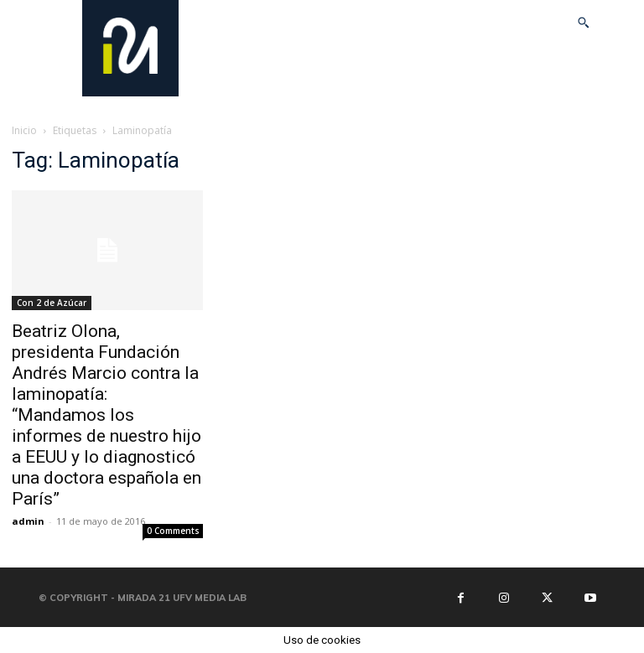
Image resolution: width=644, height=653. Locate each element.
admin (28, 521)
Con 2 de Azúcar (52, 303)
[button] (584, 23)
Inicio (24, 130)
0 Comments (173, 531)
